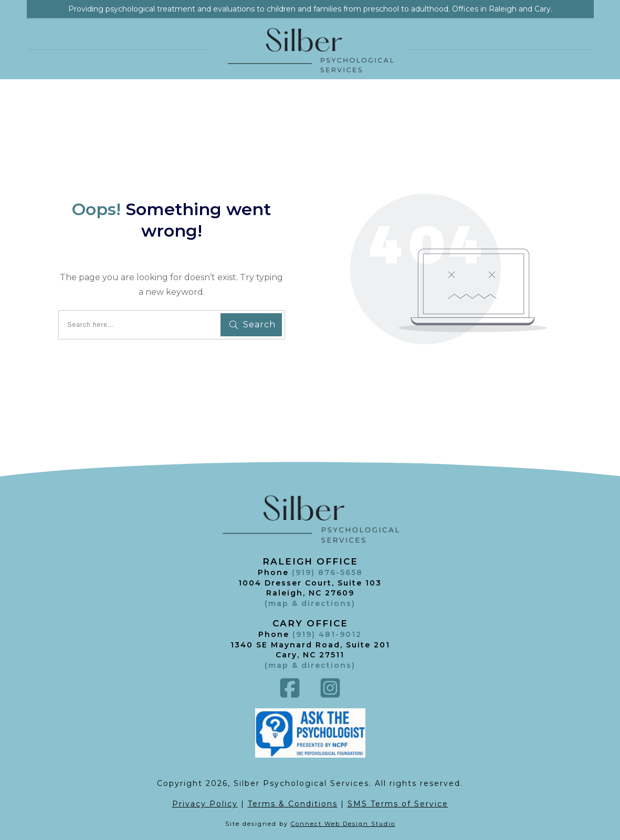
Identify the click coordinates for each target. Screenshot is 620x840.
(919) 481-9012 (327, 634)
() (310, 665)
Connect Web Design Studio (343, 824)
